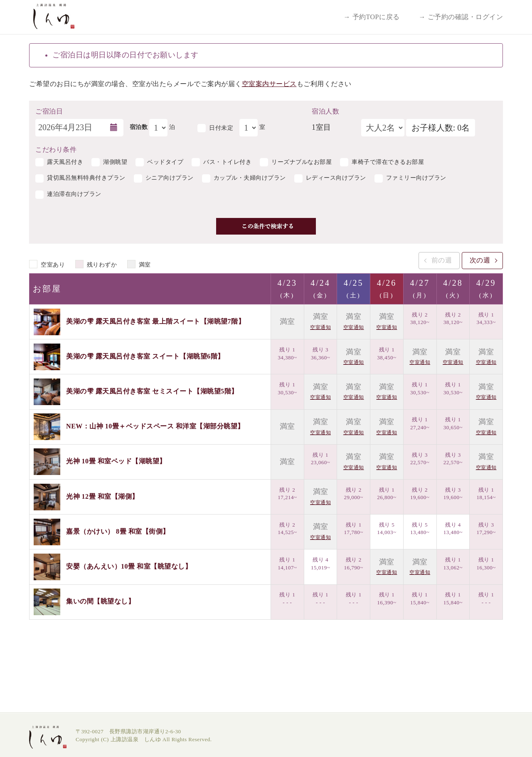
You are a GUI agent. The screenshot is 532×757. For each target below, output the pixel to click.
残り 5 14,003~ (387, 529)
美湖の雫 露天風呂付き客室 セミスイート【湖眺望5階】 (152, 391)
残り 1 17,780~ (354, 529)
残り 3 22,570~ (420, 459)
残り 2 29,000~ (354, 494)
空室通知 (320, 327)
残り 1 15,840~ (420, 599)
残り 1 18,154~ (486, 494)
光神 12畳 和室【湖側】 (102, 496)
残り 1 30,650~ (453, 423)
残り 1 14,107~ (287, 564)
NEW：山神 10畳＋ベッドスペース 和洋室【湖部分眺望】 (155, 426)
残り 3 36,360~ (320, 354)
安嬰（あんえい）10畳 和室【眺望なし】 (129, 566)
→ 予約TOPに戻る (372, 17)
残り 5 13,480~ (420, 529)
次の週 (480, 260)
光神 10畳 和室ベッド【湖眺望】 (116, 461)
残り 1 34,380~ (287, 354)
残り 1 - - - (287, 599)
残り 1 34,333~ (486, 319)
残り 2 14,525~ (287, 529)
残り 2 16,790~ (354, 564)
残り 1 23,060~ (320, 459)
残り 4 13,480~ (453, 529)
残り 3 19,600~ (453, 494)
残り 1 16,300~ (486, 564)
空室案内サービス (269, 84)
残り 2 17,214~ (287, 494)
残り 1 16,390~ (387, 599)
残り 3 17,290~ (486, 529)
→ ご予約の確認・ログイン (461, 17)
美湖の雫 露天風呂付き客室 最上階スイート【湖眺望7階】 (155, 321)
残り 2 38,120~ (420, 319)
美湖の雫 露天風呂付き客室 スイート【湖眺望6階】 (145, 356)
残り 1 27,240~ (420, 423)
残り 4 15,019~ (320, 564)
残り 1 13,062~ (453, 564)
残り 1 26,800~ (387, 494)
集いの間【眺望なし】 (100, 601)
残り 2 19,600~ (420, 494)
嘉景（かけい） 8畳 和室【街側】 (118, 531)
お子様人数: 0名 (441, 128)
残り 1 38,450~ (387, 354)
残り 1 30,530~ (287, 388)
